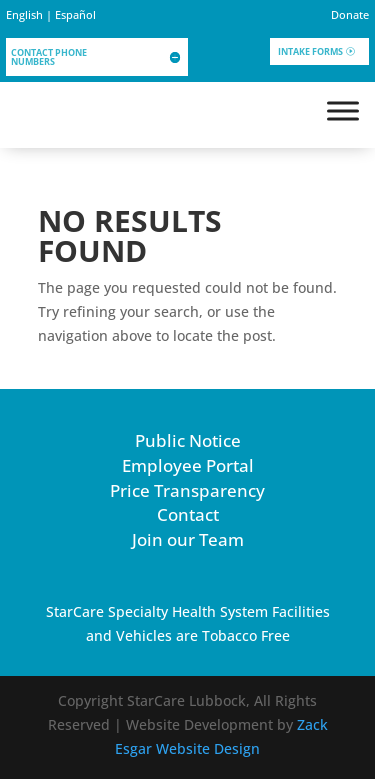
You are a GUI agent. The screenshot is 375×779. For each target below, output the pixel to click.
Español (75, 14)
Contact (188, 514)
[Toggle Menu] (343, 110)
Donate (350, 14)
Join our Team (188, 539)
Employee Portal (188, 465)
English (24, 14)
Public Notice (188, 440)
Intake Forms (310, 51)
